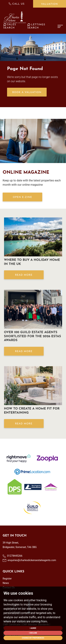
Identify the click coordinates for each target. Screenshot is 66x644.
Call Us (17, 4)
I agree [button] (33, 628)
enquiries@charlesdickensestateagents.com (29, 560)
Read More (24, 275)
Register (7, 579)
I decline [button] (33, 633)
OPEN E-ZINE (22, 197)
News (6, 583)
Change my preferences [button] (33, 638)
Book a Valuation (27, 92)
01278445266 (12, 556)
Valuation (50, 4)
